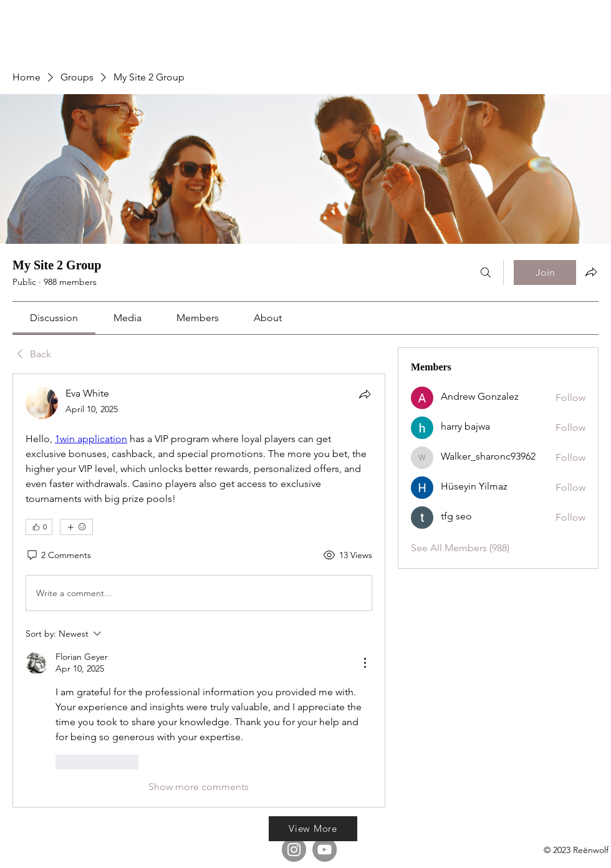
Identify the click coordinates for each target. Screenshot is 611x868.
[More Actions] (365, 663)
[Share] (365, 394)
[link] (54, 318)
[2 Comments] (58, 556)
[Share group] (591, 272)
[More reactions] (76, 527)
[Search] (486, 272)
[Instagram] (294, 850)
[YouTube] (325, 850)
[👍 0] (39, 527)
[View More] (313, 829)
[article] (199, 590)
